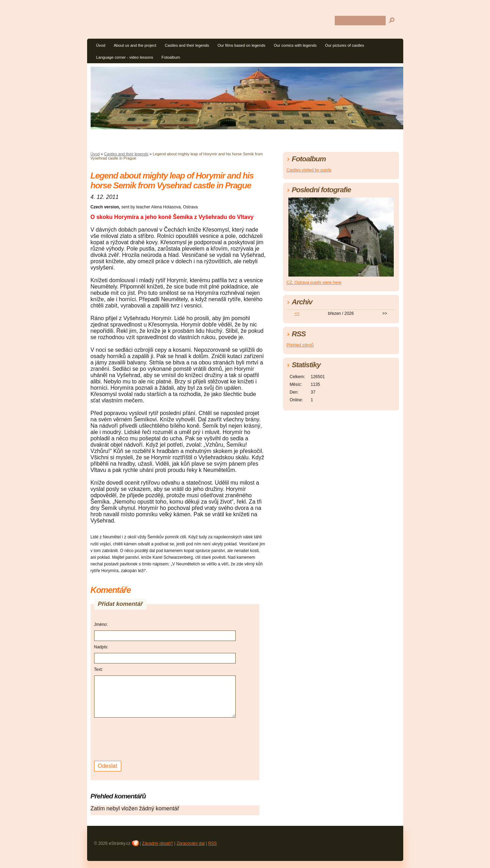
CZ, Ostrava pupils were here (314, 283)
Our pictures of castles (344, 45)
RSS (213, 843)
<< (297, 313)
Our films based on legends (241, 45)
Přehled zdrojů (300, 345)
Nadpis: (101, 647)
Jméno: (101, 624)
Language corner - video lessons (125, 57)
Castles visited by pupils (309, 170)
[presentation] (148, 738)
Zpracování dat (191, 843)
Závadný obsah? (158, 843)
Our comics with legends (295, 45)
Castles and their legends (187, 45)
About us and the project (135, 45)
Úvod (101, 45)
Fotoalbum (171, 57)
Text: (99, 669)
